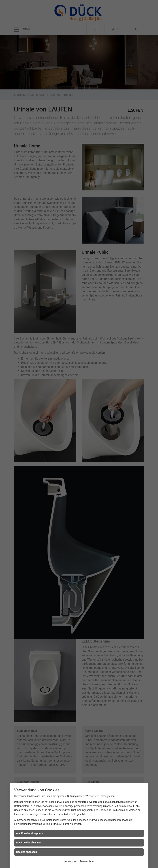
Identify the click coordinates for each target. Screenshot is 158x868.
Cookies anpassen (26, 852)
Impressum (70, 861)
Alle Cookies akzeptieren (30, 833)
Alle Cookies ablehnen (29, 843)
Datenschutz (87, 861)
